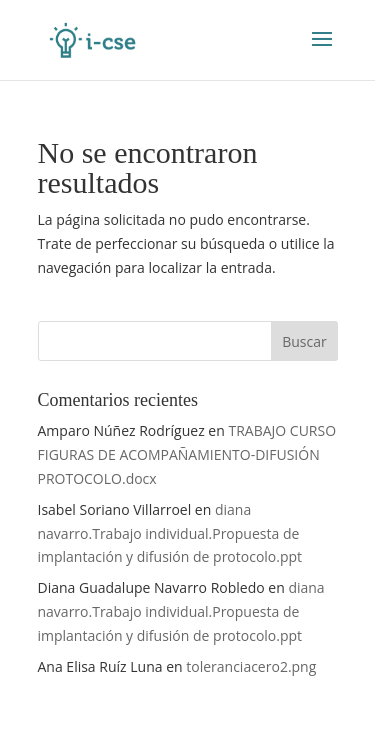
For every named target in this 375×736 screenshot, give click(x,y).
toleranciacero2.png (251, 666)
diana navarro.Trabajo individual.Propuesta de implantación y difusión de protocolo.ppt (170, 533)
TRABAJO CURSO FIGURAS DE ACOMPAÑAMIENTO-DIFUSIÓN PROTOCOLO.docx (187, 454)
